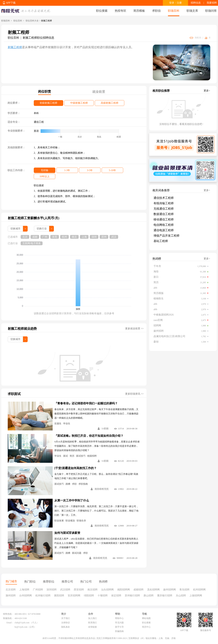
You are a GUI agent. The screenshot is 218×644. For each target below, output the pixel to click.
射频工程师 (15, 47)
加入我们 (92, 618)
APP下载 (11, 3)
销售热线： (8, 614)
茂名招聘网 (153, 590)
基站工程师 (161, 241)
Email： (10, 623)
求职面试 (14, 394)
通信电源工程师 (164, 230)
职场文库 (192, 11)
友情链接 (92, 627)
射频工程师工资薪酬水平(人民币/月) (33, 218)
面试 (66, 456)
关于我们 (66, 618)
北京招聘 (11, 590)
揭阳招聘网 (124, 590)
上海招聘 (24, 590)
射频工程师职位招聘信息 (38, 38)
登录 (172, 3)
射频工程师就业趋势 (22, 329)
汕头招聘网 (107, 590)
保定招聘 (116, 596)
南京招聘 (92, 590)
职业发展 (59, 521)
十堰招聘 (103, 596)
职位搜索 (102, 11)
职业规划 (70, 521)
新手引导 (119, 627)
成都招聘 (138, 590)
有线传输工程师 (164, 203)
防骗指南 (119, 631)
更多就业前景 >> (134, 329)
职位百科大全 (32, 21)
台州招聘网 (25, 596)
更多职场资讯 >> (134, 394)
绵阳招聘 (89, 596)
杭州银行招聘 (43, 596)
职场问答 (211, 11)
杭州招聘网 (199, 590)
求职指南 (83, 484)
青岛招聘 (184, 590)
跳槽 (68, 484)
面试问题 (77, 553)
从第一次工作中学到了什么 (72, 500)
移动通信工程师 (164, 219)
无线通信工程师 (164, 209)
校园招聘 (92, 456)
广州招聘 (38, 590)
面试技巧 (81, 456)
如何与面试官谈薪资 (67, 533)
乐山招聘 (181, 596)
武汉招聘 (65, 590)
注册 (179, 3)
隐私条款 (66, 627)
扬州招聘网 (170, 590)
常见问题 (119, 623)
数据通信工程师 (164, 214)
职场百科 (174, 11)
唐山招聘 (149, 596)
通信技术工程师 (164, 198)
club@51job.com (22, 623)
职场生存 (81, 521)
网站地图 (146, 618)
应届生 (58, 423)
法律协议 (66, 623)
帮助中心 (119, 618)
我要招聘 (212, 3)
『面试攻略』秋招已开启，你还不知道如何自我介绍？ (89, 436)
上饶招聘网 (196, 596)
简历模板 (139, 11)
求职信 (156, 11)
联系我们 (92, 623)
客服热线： (8, 618)
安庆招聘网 (74, 596)
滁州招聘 (11, 596)
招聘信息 (196, 3)
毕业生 (67, 423)
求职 (74, 484)
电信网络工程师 (164, 225)
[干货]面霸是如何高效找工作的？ (76, 468)
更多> (207, 91)
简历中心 (146, 627)
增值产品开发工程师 (166, 236)
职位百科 (18, 21)
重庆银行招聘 (165, 596)
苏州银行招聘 (132, 596)
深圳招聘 (52, 590)
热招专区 (120, 11)
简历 (72, 456)
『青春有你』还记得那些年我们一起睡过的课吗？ (86, 403)
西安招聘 (79, 590)
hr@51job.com (21, 627)
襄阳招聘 (59, 596)
